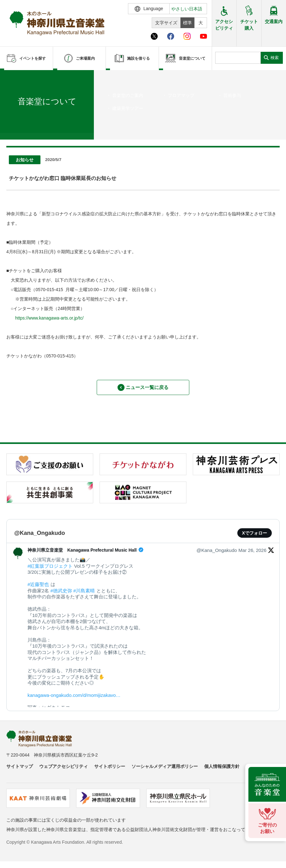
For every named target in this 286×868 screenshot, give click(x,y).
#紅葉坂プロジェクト (50, 569)
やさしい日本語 (187, 9)
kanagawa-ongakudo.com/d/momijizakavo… (74, 699)
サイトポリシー (110, 770)
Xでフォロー (255, 536)
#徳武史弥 (61, 594)
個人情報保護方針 (222, 770)
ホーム (15, 122)
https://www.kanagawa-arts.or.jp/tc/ (49, 318)
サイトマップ (20, 770)
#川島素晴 (84, 594)
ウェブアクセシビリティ (64, 770)
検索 (275, 58)
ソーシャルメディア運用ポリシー (165, 770)
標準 (187, 23)
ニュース (34, 122)
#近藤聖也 (38, 588)
